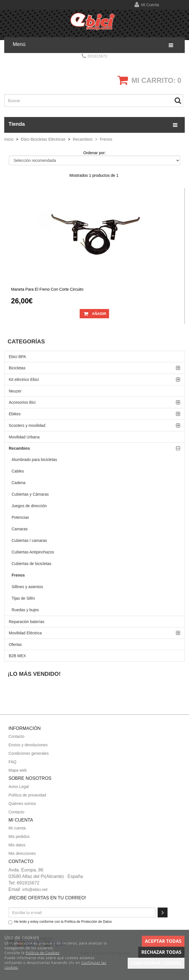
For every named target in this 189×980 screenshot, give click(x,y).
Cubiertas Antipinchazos (33, 552)
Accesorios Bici (22, 402)
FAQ (12, 762)
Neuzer (15, 391)
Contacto (16, 736)
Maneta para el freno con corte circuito (47, 289)
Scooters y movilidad (27, 425)
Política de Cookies (43, 953)
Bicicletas (17, 368)
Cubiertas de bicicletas (31, 564)
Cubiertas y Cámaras (30, 494)
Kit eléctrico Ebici (24, 379)
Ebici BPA (17, 357)
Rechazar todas (161, 952)
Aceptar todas (163, 941)
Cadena (19, 483)
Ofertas (15, 644)
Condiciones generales (29, 753)
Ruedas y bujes (25, 610)
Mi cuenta (150, 5)
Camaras (20, 529)
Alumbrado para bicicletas (34, 460)
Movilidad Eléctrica (25, 633)
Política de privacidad (27, 795)
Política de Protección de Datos (88, 922)
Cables (18, 471)
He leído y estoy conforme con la (60, 922)
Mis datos (17, 845)
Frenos (18, 575)
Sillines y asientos (27, 587)
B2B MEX (17, 656)
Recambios (19, 448)
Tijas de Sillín (23, 598)
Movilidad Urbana (24, 437)
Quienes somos (22, 804)
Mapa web (18, 770)
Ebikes (15, 414)
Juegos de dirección (29, 506)
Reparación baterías (27, 622)
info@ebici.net (35, 889)
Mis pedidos (19, 836)
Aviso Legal (19, 787)
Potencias (20, 517)
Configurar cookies (156, 963)
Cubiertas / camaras (29, 540)
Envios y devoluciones (28, 745)
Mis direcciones (22, 853)
